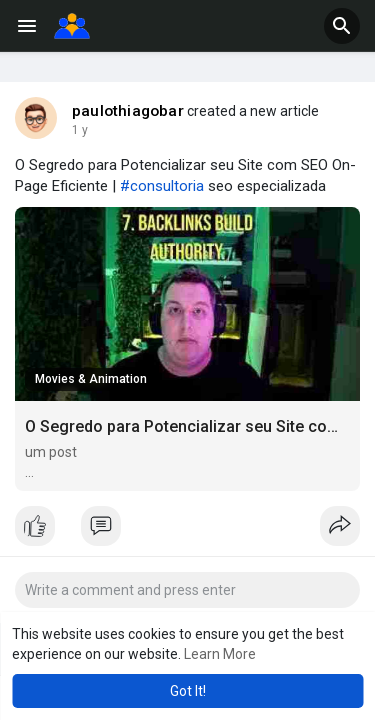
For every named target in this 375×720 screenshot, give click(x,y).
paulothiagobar (128, 111)
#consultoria (162, 186)
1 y (80, 130)
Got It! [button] (188, 691)
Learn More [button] (220, 654)
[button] (342, 26)
